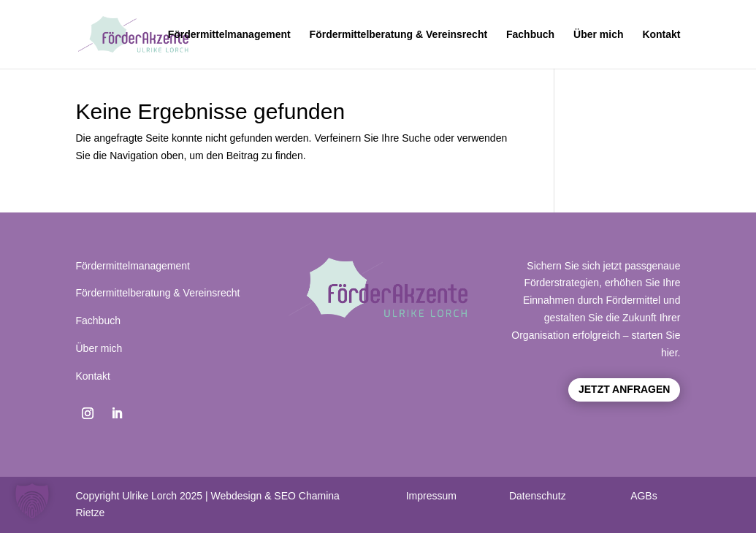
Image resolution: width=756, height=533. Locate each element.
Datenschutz (538, 496)
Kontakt (661, 35)
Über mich (598, 35)
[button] (32, 501)
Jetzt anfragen (624, 389)
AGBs (644, 496)
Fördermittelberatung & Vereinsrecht (399, 35)
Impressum (431, 496)
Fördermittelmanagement (229, 35)
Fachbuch (530, 35)
